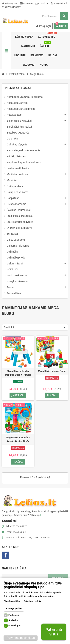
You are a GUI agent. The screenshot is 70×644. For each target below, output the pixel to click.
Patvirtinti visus (54, 632)
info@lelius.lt (59, 3)
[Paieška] (54, 16)
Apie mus (26, 3)
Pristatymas (10, 3)
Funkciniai (14, 615)
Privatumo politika (33, 601)
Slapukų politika (12, 601)
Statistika (13, 620)
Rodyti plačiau (15, 609)
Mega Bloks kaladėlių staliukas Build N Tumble (18, 373)
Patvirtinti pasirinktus (21, 638)
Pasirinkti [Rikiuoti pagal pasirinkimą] (9, 327)
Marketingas (15, 626)
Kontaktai (42, 3)
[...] (42, 515)
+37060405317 (11, 7)
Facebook (6, 555)
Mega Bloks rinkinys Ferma (52, 371)
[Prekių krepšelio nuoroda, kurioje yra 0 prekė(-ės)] (61, 26)
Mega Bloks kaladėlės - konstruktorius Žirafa (18, 439)
